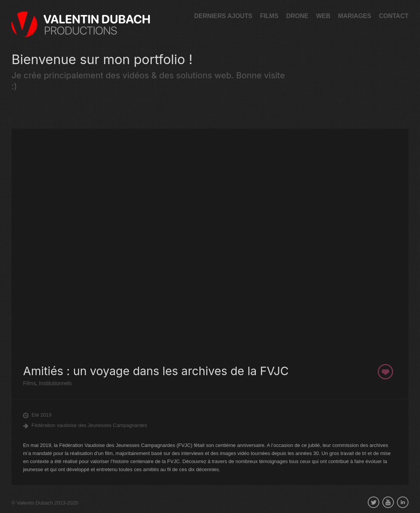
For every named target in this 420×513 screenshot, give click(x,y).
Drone (297, 16)
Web (323, 16)
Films (269, 16)
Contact (394, 16)
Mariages (355, 16)
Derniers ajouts (223, 16)
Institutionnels (55, 383)
